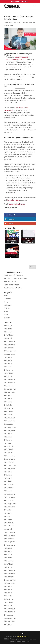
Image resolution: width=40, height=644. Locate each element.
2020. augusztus (10, 545)
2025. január (8, 376)
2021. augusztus (10, 507)
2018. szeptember (10, 618)
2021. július (8, 510)
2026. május (8, 326)
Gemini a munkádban (11, 285)
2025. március (9, 370)
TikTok (6, 315)
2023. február (9, 450)
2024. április (8, 405)
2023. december (9, 418)
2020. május (8, 555)
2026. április (8, 329)
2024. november (10, 383)
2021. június (8, 513)
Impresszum (31, 639)
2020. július (8, 548)
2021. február (9, 526)
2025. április (8, 367)
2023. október (9, 424)
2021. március (9, 523)
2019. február (9, 602)
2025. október (9, 348)
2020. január (8, 567)
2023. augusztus (10, 430)
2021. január (8, 529)
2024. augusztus (10, 392)
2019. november (10, 574)
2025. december (9, 341)
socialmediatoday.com (17, 204)
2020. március (9, 561)
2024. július (8, 395)
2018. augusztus (10, 621)
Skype (6, 311)
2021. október (9, 500)
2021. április (8, 520)
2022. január (8, 491)
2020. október (9, 539)
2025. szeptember (10, 351)
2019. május (8, 593)
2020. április (8, 558)
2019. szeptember (10, 580)
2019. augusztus (10, 583)
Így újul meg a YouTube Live (13, 275)
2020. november (10, 535)
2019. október (9, 577)
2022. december (9, 456)
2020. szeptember (10, 542)
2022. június (8, 475)
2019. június (8, 589)
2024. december (9, 380)
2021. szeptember (10, 504)
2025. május (8, 364)
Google (6, 302)
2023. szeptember (10, 427)
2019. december (9, 570)
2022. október (9, 462)
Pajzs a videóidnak (10, 282)
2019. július (8, 586)
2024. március (9, 408)
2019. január (8, 605)
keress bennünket (14, 200)
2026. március (9, 332)
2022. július (8, 472)
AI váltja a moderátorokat (13, 288)
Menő (10, 23)
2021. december (9, 494)
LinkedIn (7, 308)
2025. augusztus (10, 354)
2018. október (9, 615)
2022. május (8, 478)
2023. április (8, 443)
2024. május (8, 402)
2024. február (9, 411)
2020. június (8, 551)
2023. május (8, 440)
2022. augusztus (10, 469)
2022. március (9, 485)
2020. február (9, 564)
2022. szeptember (10, 465)
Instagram (8, 305)
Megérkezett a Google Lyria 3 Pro (15, 278)
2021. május (8, 516)
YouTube (7, 318)
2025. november (10, 345)
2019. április (8, 596)
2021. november (10, 497)
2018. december (9, 609)
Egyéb (6, 296)
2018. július (8, 624)
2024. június (8, 399)
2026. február (9, 335)
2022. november (10, 459)
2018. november (10, 612)
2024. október (9, 386)
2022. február (9, 488)
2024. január (8, 415)
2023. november (10, 421)
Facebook (25, 23)
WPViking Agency (23, 636)
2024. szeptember (10, 389)
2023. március (9, 446)
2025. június (8, 361)
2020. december (9, 532)
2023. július (8, 434)
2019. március (9, 599)
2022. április (8, 481)
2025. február (9, 373)
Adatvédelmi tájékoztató (21, 641)
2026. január (8, 338)
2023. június (8, 437)
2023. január (8, 453)
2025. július (8, 357)
